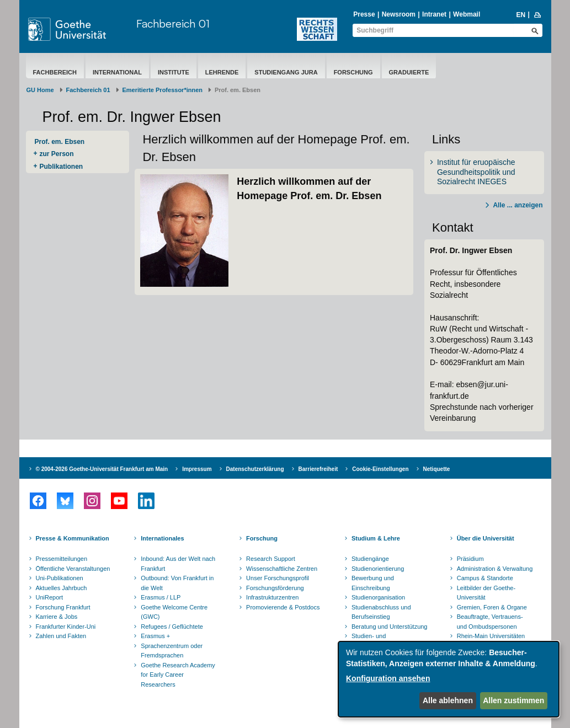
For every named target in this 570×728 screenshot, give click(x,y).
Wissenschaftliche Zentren (282, 569)
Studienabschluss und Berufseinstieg (381, 612)
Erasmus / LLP (161, 597)
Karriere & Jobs (57, 617)
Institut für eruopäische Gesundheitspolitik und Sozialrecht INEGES (476, 172)
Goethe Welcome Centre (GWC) (174, 612)
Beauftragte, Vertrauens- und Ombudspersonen (490, 622)
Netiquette (437, 469)
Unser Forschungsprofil (278, 578)
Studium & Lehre (376, 538)
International (117, 72)
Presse (364, 14)
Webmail (467, 14)
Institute (174, 72)
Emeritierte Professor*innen (163, 90)
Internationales (162, 538)
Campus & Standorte (485, 578)
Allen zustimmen (513, 700)
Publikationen (62, 167)
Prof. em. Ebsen (60, 142)
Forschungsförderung (275, 588)
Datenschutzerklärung (255, 469)
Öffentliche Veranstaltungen (73, 569)
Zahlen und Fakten (61, 636)
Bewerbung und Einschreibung (373, 583)
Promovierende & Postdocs (283, 607)
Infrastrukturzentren (272, 597)
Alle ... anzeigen (518, 205)
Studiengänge (370, 559)
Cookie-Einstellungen (380, 469)
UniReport (50, 597)
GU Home (40, 90)
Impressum (197, 469)
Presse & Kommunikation (73, 538)
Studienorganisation (378, 597)
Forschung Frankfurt (63, 607)
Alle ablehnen (448, 700)
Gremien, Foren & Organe (492, 607)
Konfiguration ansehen (388, 678)
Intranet (434, 14)
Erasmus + (155, 636)
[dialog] (449, 679)
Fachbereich (55, 72)
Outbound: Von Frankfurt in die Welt (177, 583)
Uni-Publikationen (60, 578)
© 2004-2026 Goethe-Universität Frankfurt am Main (102, 469)
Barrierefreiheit (318, 469)
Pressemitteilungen (62, 559)
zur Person (57, 154)
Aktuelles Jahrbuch (62, 588)
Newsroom (399, 14)
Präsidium (470, 559)
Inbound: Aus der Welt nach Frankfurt (178, 564)
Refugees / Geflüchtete (172, 627)
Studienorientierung (378, 569)
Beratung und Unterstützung (390, 627)
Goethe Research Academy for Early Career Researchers (178, 675)
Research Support (271, 559)
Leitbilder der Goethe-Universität (486, 593)
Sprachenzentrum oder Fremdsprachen (172, 651)
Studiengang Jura (286, 72)
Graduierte (409, 72)
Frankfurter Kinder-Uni (66, 627)
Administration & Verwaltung (495, 569)
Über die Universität (486, 538)
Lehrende (222, 72)
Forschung (353, 72)
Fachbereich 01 (173, 23)
